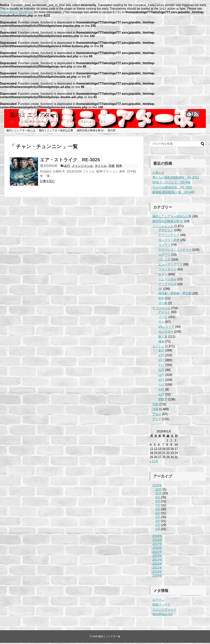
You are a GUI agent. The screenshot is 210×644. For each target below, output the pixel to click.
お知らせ (158, 174)
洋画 (111, 167)
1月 (158, 530)
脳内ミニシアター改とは (21, 132)
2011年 (157, 569)
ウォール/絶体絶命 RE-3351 (172, 188)
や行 (161, 391)
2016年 (157, 549)
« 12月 (154, 462)
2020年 (157, 487)
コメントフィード (164, 611)
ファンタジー (167, 270)
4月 (158, 518)
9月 (158, 498)
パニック (164, 261)
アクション (166, 231)
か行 (161, 356)
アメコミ (164, 313)
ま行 (161, 381)
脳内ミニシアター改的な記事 (56, 132)
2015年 (157, 553)
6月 (158, 510)
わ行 (161, 396)
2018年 (157, 541)
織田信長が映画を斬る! (90, 132)
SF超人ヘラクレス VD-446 (171, 184)
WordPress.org (162, 615)
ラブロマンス (167, 285)
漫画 (161, 343)
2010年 (157, 573)
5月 (158, 514)
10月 (159, 494)
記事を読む (48, 182)
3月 (158, 522)
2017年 (157, 545)
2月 (158, 526)
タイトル (101, 167)
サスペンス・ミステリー (175, 251)
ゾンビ (163, 318)
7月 (158, 506)
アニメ (157, 415)
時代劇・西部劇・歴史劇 (175, 294)
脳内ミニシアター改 (36, 116)
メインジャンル (82, 167)
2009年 (157, 577)
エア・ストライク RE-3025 (70, 161)
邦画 (155, 405)
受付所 (112, 132)
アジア (157, 420)
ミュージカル (167, 280)
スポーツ (164, 256)
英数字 (163, 400)
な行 (161, 371)
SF (160, 290)
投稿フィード (161, 606)
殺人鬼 (163, 338)
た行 (161, 366)
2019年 (157, 537)
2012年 (157, 565)
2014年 (157, 557)
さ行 (161, 361)
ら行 (161, 386)
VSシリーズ (166, 328)
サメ (161, 323)
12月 (159, 491)
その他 (163, 304)
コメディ (164, 246)
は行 (161, 376)
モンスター (166, 333)
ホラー (163, 275)
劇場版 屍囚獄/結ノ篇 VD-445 (173, 193)
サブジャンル (161, 309)
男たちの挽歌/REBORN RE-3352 (176, 179)
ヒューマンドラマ (170, 266)
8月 (158, 502)
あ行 (67, 167)
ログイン (158, 601)
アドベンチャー (169, 236)
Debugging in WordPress (17, 13)
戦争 (119, 167)
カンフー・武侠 (169, 241)
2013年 (157, 561)
